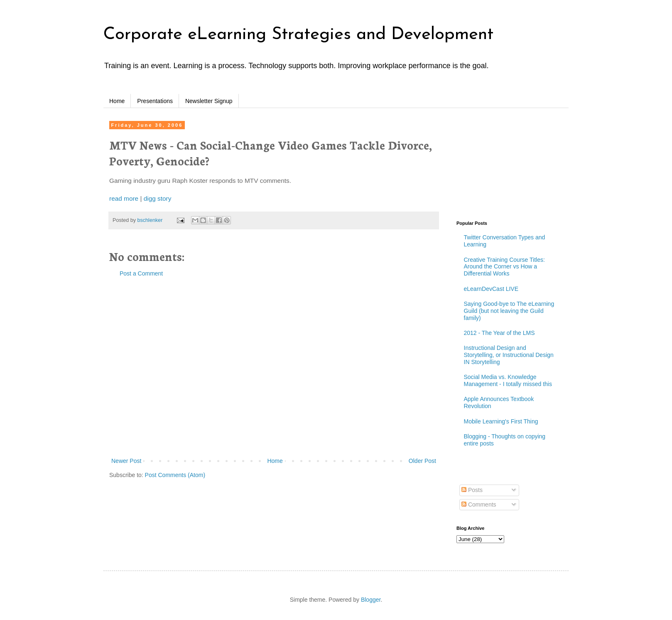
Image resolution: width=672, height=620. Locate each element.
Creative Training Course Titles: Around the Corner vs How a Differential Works (504, 267)
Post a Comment (141, 273)
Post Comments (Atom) (175, 475)
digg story (158, 198)
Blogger (371, 600)
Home (117, 101)
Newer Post (126, 461)
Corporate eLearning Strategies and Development (298, 35)
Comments (479, 504)
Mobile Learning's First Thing (501, 421)
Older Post (422, 461)
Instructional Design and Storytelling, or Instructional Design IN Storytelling (509, 355)
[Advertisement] (165, 368)
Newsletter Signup (209, 101)
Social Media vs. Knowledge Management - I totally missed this (508, 380)
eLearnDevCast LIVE (491, 289)
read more (124, 198)
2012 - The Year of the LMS (499, 333)
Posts (472, 490)
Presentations (155, 101)
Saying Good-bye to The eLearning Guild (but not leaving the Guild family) (509, 311)
